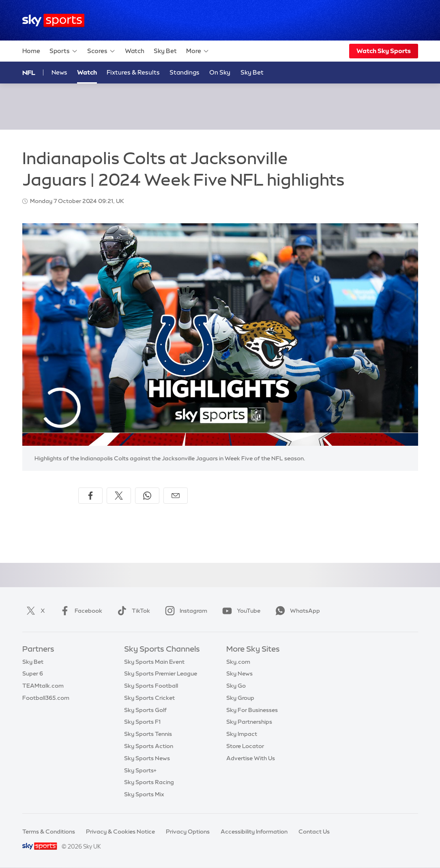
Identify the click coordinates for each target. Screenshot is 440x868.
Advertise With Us (251, 758)
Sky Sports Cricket (149, 698)
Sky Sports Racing (149, 782)
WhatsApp (296, 611)
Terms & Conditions (49, 832)
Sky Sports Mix (144, 794)
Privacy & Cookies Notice (120, 832)
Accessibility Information (254, 832)
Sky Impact (242, 734)
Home (31, 51)
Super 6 (33, 673)
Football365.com (46, 698)
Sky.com (238, 662)
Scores (101, 51)
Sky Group (240, 698)
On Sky (220, 72)
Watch (135, 51)
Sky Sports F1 (142, 722)
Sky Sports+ (140, 770)
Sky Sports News (147, 758)
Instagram (185, 611)
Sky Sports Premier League (161, 673)
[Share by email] (176, 496)
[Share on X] (119, 496)
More (198, 51)
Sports (64, 51)
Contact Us (314, 832)
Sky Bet (165, 51)
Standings (185, 72)
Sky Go (236, 686)
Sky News (239, 673)
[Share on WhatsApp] (147, 496)
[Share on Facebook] (90, 496)
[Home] (53, 20)
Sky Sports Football (151, 686)
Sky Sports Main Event (154, 662)
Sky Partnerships (249, 722)
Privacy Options (188, 832)
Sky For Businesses (252, 710)
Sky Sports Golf (145, 710)
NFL (29, 73)
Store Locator (245, 746)
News (59, 72)
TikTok (132, 611)
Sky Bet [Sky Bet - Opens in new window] (252, 72)
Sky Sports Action (149, 746)
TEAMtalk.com (43, 686)
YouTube (240, 611)
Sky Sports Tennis (148, 734)
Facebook (79, 611)
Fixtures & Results (133, 72)
